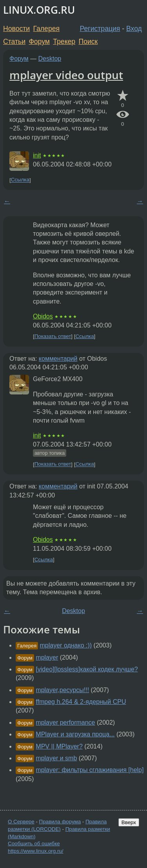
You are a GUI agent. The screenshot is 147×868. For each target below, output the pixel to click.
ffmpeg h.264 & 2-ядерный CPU (81, 702)
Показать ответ (53, 336)
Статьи (14, 42)
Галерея (46, 29)
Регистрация (100, 29)
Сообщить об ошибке (34, 844)
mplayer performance (65, 722)
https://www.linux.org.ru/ (35, 851)
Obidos (43, 316)
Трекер (64, 42)
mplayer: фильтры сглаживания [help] (90, 770)
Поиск (88, 42)
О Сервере (21, 822)
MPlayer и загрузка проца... (75, 734)
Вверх (129, 822)
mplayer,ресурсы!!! (62, 690)
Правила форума (60, 822)
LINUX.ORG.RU (39, 10)
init (37, 155)
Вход (134, 29)
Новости (16, 29)
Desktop (50, 59)
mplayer (47, 657)
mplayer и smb (56, 758)
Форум (39, 42)
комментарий (58, 359)
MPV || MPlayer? (59, 746)
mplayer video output (66, 75)
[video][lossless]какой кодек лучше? (87, 669)
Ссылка (20, 180)
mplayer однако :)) (66, 645)
